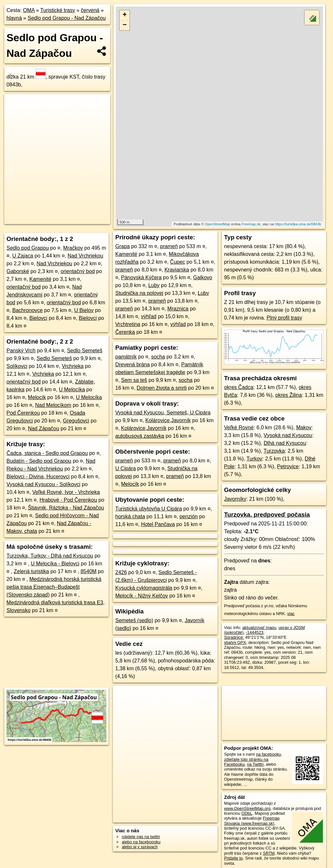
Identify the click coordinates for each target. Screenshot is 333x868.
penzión (189, 516)
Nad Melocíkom (53, 405)
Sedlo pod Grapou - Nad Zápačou (67, 18)
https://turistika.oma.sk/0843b (298, 224)
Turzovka (274, 451)
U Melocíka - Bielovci (55, 564)
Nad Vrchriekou (86, 256)
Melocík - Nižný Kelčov (141, 596)
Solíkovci (17, 366)
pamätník (126, 357)
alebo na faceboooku (141, 842)
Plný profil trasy (284, 318)
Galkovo (203, 277)
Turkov (254, 459)
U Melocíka (72, 390)
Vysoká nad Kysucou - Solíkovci (43, 484)
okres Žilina (288, 395)
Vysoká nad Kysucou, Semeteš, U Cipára (163, 413)
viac (291, 614)
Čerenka (125, 332)
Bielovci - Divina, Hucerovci (38, 477)
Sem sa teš (134, 380)
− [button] (125, 25)
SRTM (269, 853)
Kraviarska (177, 270)
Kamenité (40, 279)
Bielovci (38, 318)
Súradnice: (234, 637)
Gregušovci (76, 421)
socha (158, 357)
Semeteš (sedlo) (134, 620)
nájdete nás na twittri (141, 837)
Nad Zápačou (44, 428)
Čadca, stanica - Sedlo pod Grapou (47, 453)
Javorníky (235, 499)
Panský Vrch (21, 351)
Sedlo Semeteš (85, 351)
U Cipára (125, 468)
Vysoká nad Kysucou (288, 435)
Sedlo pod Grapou (28, 248)
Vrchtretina (128, 324)
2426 (121, 572)
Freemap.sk (251, 224)
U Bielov (84, 310)
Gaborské (18, 271)
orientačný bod (78, 271)
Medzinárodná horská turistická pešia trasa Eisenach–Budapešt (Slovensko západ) (54, 587)
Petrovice (288, 466)
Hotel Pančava (158, 524)
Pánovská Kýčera (141, 277)
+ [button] (125, 15)
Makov (304, 428)
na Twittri (255, 764)
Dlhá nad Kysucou (285, 443)
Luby (154, 285)
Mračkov (73, 248)
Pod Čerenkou (23, 413)
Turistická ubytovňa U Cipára (148, 509)
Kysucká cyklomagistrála (144, 588)
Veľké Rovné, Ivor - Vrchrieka (66, 492)
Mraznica (178, 309)
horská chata (130, 516)
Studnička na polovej (139, 293)
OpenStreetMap (218, 224)
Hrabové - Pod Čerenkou (68, 500)
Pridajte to (233, 858)
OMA (29, 10)
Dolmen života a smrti (162, 388)
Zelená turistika (31, 571)
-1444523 (255, 632)
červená (90, 10)
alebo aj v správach (140, 847)
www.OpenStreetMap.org (247, 808)
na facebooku (268, 754)
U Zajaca (23, 256)
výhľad (149, 316)
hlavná (14, 18)
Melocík (37, 397)
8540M (89, 571)
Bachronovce (27, 310)
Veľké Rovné (239, 428)
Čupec (178, 262)
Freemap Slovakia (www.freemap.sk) (252, 821)
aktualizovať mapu (259, 628)
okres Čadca (239, 387)
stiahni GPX (235, 642)
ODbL (247, 813)
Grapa (122, 246)
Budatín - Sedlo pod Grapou (39, 461)
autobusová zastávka (140, 436)
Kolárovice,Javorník (168, 420)
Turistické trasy (58, 10)
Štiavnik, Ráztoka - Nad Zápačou (66, 508)
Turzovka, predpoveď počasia (267, 515)
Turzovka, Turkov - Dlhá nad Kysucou (50, 556)
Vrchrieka (73, 366)
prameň (169, 246)
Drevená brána (132, 365)
